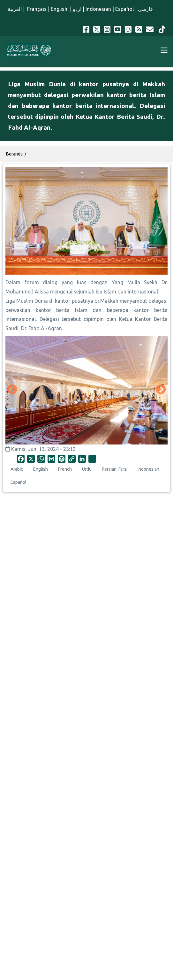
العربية (15, 9)
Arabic (17, 469)
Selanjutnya (161, 390)
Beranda (14, 154)
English (60, 9)
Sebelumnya (12, 390)
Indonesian (98, 9)
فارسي (145, 9)
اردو (77, 9)
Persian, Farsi (115, 469)
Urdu (87, 469)
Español (124, 9)
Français (36, 9)
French (65, 469)
